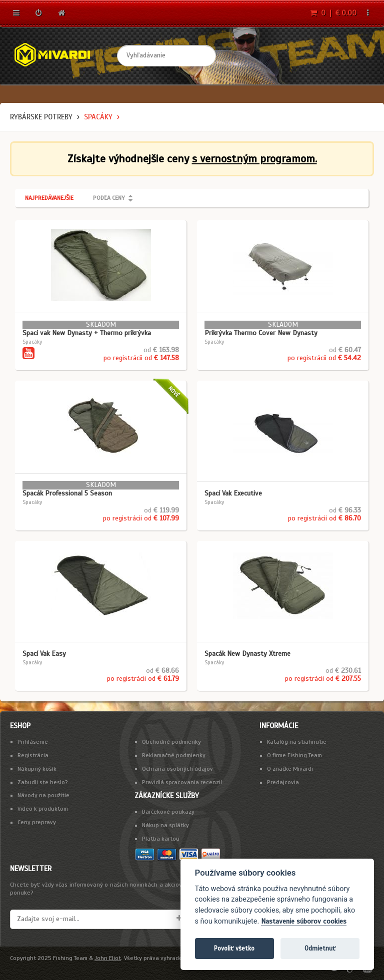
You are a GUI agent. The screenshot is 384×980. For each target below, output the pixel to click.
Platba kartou (161, 839)
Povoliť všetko (234, 948)
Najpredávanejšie (49, 198)
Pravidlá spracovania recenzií (182, 782)
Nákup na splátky (165, 825)
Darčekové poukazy (168, 812)
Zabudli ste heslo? (43, 782)
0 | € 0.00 (333, 13)
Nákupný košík (37, 769)
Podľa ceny (109, 198)
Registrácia (33, 755)
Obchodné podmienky (171, 742)
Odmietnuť (320, 948)
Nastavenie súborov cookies (304, 921)
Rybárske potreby (41, 117)
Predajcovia (283, 782)
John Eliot (108, 958)
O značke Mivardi (290, 769)
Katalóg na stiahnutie (297, 742)
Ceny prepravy (37, 822)
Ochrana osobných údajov (177, 769)
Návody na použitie (43, 795)
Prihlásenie (33, 742)
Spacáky (98, 117)
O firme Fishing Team (294, 755)
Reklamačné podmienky (174, 755)
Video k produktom (43, 809)
